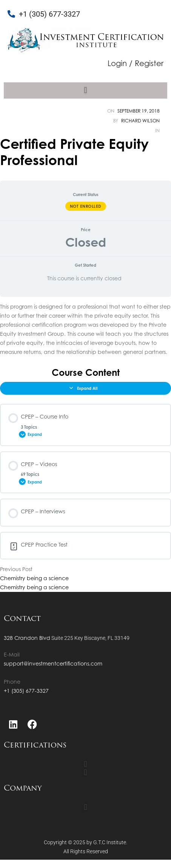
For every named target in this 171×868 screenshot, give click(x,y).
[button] (85, 90)
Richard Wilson (140, 121)
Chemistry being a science (34, 578)
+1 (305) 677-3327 (26, 691)
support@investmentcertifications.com (53, 663)
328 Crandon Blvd (27, 638)
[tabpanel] (85, 329)
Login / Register (136, 63)
